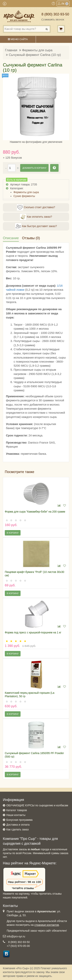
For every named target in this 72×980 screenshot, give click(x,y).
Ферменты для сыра (37, 50)
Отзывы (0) (31, 238)
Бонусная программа (19, 820)
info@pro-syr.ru (16, 936)
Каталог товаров (17, 810)
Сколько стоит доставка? (36, 207)
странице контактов (47, 925)
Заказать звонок (53, 20)
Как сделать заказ (17, 829)
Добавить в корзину (34, 168)
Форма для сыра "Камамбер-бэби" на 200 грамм (35, 512)
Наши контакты (16, 815)
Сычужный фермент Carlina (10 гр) (35, 55)
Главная (11, 50)
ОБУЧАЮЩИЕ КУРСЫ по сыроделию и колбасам (37, 805)
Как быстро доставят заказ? (36, 226)
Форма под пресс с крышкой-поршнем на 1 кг (33, 632)
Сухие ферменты (24, 196)
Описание (11, 238)
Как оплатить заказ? (36, 217)
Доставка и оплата (18, 825)
